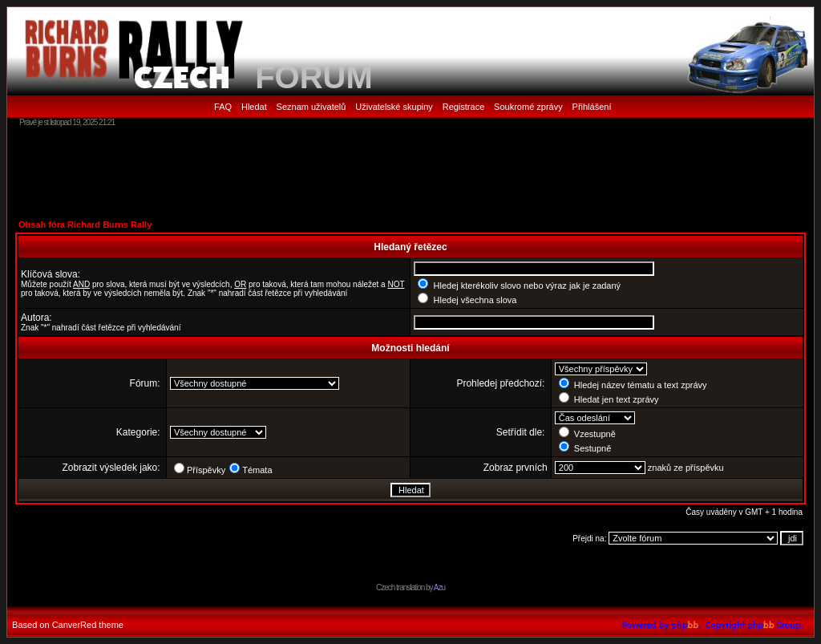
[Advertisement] (410, 172)
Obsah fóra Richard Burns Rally (85, 225)
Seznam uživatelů (311, 107)
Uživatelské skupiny (394, 107)
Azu (439, 587)
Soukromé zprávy (528, 107)
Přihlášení (592, 107)
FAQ (223, 107)
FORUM (314, 77)
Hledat (254, 107)
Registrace (464, 107)
